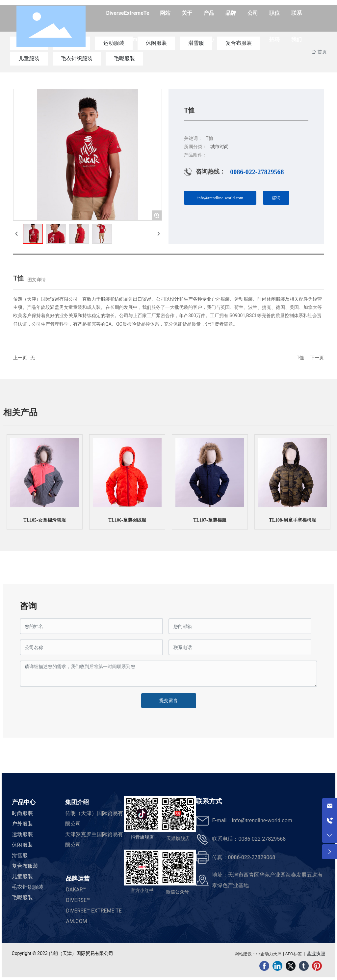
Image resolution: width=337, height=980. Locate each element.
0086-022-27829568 (257, 172)
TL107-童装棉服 (210, 520)
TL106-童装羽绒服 (127, 520)
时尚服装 (22, 813)
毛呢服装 (124, 58)
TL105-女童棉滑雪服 (44, 520)
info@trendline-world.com (262, 820)
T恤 (300, 358)
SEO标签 (294, 954)
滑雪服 (20, 855)
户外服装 (22, 824)
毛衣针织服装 (77, 58)
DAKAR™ (76, 890)
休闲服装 (22, 845)
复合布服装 (25, 866)
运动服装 (22, 834)
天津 (277, 954)
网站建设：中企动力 (254, 954)
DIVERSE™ (78, 900)
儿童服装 (29, 58)
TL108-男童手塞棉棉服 (292, 520)
